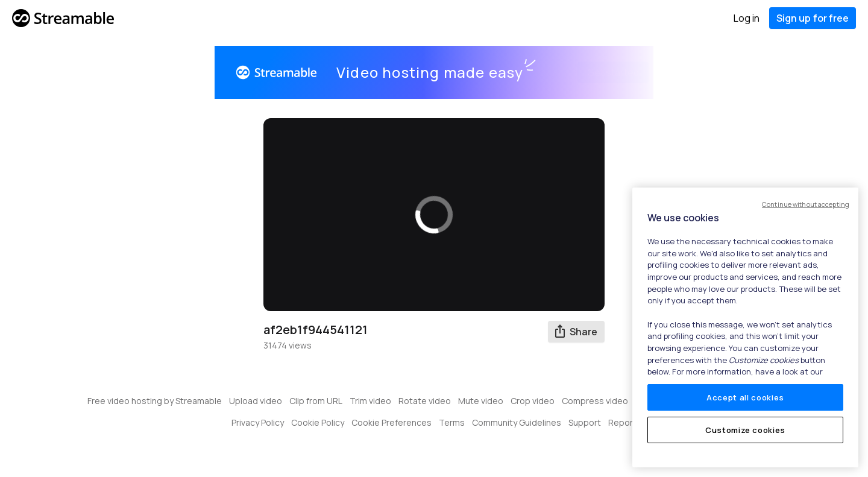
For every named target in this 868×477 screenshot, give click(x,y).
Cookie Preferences (392, 422)
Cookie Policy (318, 422)
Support (585, 422)
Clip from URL (316, 401)
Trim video (370, 401)
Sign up (813, 18)
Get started (599, 72)
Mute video (481, 401)
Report (622, 422)
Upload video (256, 401)
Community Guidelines (517, 422)
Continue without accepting (806, 204)
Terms (452, 422)
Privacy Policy (258, 422)
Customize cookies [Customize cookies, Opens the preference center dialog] (745, 430)
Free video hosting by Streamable (155, 401)
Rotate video (425, 401)
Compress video (595, 401)
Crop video (533, 401)
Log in (747, 18)
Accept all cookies (745, 397)
